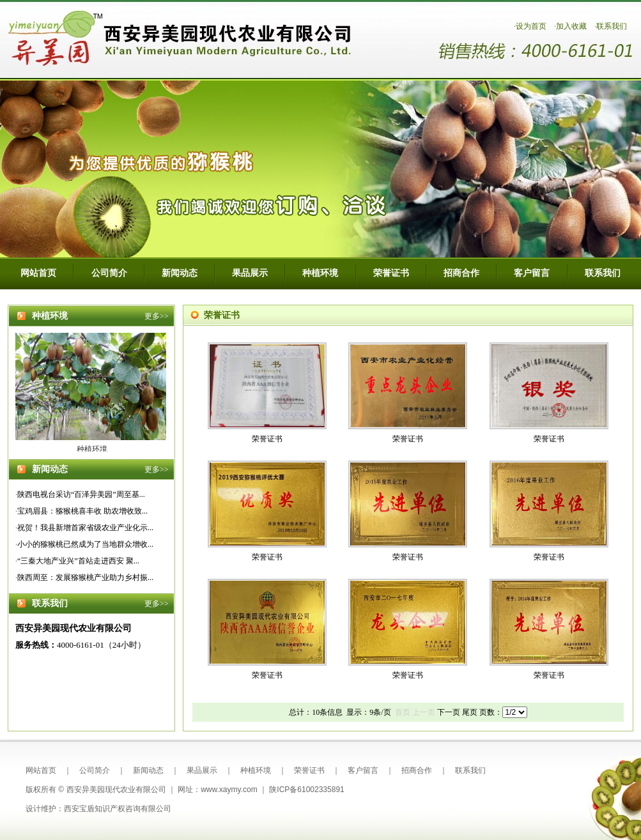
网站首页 (38, 273)
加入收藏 (571, 26)
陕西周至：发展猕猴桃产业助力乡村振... (85, 577)
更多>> (157, 316)
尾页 (470, 712)
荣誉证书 (391, 273)
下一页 (449, 712)
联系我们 (612, 26)
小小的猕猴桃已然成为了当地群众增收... (85, 544)
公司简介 (109, 273)
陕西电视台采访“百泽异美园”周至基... (81, 494)
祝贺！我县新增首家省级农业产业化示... (85, 528)
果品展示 (250, 273)
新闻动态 (180, 273)
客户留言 (532, 273)
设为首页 (531, 26)
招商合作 (461, 273)
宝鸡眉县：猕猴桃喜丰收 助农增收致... (82, 511)
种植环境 (320, 273)
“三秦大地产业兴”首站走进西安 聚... (78, 561)
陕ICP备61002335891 (306, 790)
